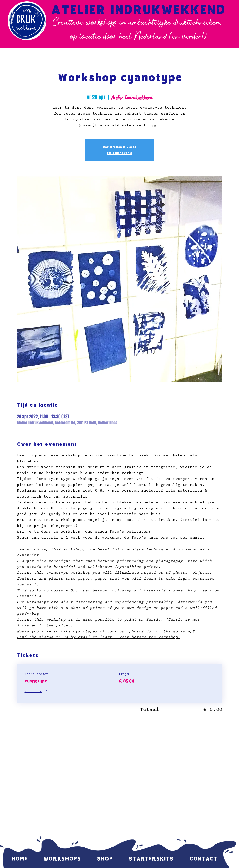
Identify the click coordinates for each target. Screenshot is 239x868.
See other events (119, 153)
